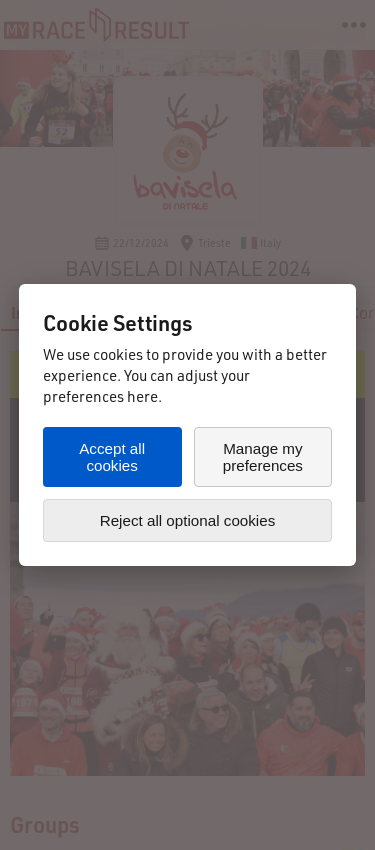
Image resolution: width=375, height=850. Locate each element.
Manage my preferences (263, 457)
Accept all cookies (112, 457)
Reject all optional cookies (188, 520)
